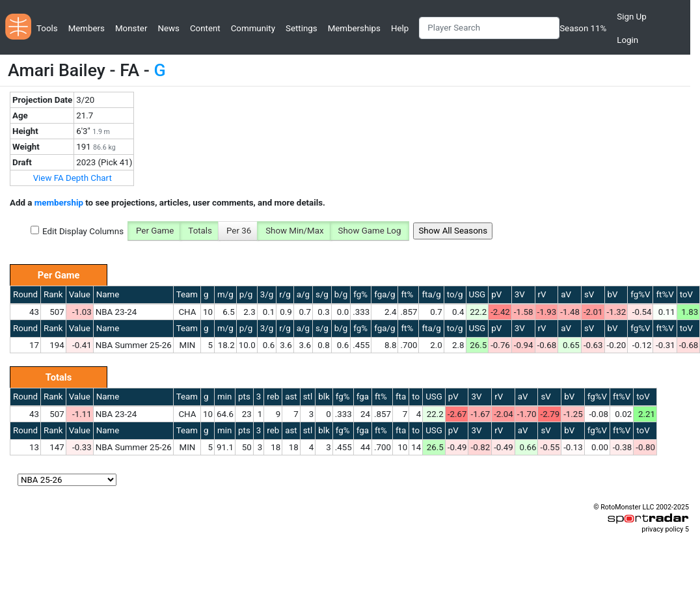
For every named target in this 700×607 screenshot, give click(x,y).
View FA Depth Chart (73, 178)
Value (80, 294)
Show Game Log (370, 231)
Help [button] (400, 28)
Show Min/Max (294, 231)
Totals (200, 231)
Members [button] (87, 28)
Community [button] (253, 28)
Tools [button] (47, 28)
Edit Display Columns (83, 231)
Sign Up (631, 17)
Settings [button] (302, 28)
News (168, 28)
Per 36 (239, 231)
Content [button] (205, 28)
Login (627, 40)
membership (59, 203)
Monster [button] (131, 28)
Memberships (354, 28)
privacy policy (662, 529)
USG (478, 294)
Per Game (155, 231)
